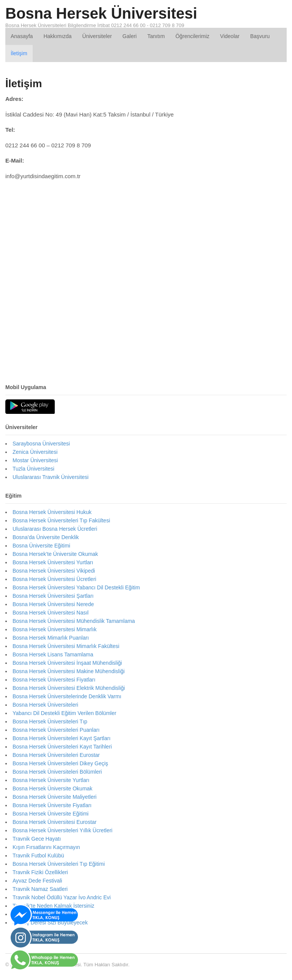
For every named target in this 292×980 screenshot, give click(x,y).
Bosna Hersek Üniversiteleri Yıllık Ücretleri (63, 830)
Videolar (230, 36)
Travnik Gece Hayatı (37, 839)
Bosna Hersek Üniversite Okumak (52, 788)
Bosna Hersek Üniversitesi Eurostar (55, 822)
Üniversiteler (97, 36)
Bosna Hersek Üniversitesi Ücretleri (54, 579)
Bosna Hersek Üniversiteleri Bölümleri (57, 772)
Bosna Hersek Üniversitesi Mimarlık (55, 629)
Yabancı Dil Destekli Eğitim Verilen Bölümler (64, 713)
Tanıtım (156, 36)
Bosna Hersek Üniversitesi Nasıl (51, 613)
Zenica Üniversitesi (35, 452)
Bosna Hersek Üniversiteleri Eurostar (56, 755)
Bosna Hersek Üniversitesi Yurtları (53, 562)
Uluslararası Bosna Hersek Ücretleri (55, 529)
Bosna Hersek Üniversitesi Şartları (53, 596)
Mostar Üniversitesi (35, 460)
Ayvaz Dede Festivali (37, 881)
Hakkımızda (57, 36)
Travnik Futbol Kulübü (38, 856)
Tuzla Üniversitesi (33, 469)
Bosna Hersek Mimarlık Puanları (51, 638)
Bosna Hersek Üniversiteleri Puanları (56, 730)
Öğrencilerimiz (192, 36)
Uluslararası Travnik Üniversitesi (51, 477)
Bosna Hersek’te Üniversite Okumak (55, 554)
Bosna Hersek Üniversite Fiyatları (52, 805)
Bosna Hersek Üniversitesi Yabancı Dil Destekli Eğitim (76, 587)
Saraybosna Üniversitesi (41, 444)
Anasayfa (22, 36)
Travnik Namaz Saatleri (40, 889)
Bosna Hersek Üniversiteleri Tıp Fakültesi (61, 520)
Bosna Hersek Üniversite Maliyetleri (55, 797)
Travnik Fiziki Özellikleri (40, 872)
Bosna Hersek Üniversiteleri (45, 705)
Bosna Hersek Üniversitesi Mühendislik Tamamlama (74, 621)
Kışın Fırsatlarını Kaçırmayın (46, 847)
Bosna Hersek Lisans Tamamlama (53, 654)
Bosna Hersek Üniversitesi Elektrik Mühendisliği (69, 688)
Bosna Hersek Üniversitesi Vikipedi (54, 571)
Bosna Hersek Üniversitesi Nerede (53, 604)
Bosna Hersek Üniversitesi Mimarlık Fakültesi (66, 646)
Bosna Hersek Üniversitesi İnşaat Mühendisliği (67, 663)
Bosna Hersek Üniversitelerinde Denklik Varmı (67, 696)
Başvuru (260, 36)
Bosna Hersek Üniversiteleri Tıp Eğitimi (59, 864)
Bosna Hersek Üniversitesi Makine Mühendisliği (69, 671)
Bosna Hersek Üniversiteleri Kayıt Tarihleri (62, 747)
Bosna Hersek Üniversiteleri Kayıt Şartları (62, 738)
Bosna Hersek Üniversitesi (101, 13)
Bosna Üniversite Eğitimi (41, 546)
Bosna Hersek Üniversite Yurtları (51, 780)
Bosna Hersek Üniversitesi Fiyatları (54, 680)
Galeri (129, 36)
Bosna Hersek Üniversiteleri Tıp (50, 721)
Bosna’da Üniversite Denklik (46, 537)
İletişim (19, 53)
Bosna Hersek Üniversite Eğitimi (51, 814)
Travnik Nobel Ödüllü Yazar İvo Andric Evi (62, 897)
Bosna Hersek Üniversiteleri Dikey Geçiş (60, 763)
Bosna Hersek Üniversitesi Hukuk (52, 512)
